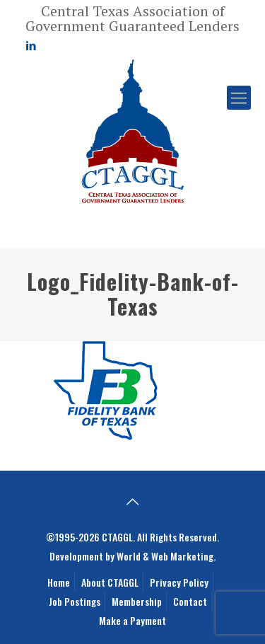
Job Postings (75, 601)
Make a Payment (132, 620)
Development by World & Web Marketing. (132, 556)
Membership (137, 601)
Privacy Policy (179, 582)
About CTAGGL (110, 582)
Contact (190, 601)
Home (59, 582)
